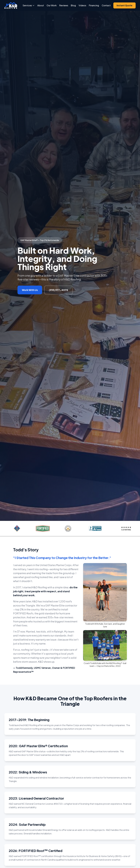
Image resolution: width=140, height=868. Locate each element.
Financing (94, 5)
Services (29, 5)
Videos (82, 5)
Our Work (52, 5)
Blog (73, 5)
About (41, 5)
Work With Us (30, 290)
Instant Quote (124, 5)
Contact (106, 5)
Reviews (64, 5)
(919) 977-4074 (59, 290)
